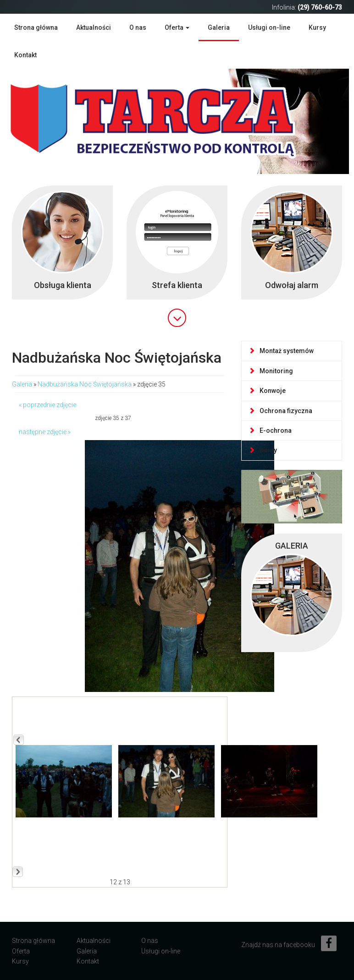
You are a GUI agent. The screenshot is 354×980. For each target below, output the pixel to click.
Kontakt (25, 55)
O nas (138, 27)
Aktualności (94, 27)
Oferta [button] (177, 27)
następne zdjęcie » (45, 432)
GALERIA (292, 546)
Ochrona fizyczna (280, 411)
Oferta (21, 951)
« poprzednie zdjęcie (47, 405)
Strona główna (36, 27)
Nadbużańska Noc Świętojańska (85, 384)
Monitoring (271, 371)
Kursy (317, 27)
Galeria (219, 27)
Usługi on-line (269, 27)
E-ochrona (270, 430)
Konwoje (267, 391)
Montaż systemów (281, 351)
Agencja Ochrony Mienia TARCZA (166, 120)
